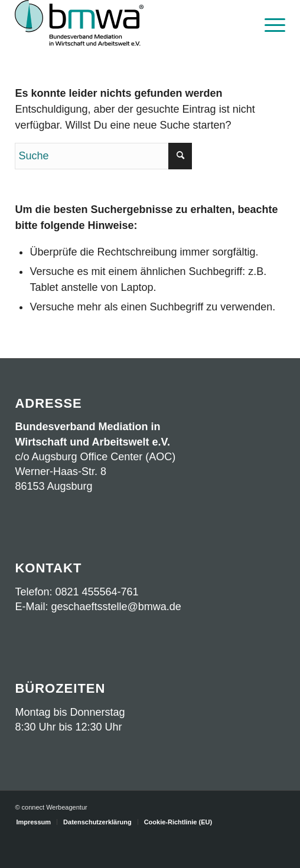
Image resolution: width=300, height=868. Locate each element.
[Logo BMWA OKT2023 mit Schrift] (123, 24)
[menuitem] (269, 24)
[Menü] (269, 24)
